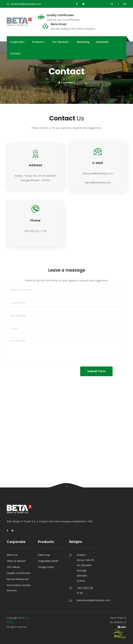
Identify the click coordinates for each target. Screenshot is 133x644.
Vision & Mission (16, 561)
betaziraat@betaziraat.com (98, 173)
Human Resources (18, 579)
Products (39, 42)
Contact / (69, 83)
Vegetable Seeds (48, 561)
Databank (102, 42)
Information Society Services (19, 588)
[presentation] (36, 373)
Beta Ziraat (59, 24)
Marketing (83, 42)
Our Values (13, 567)
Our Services (61, 42)
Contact (15, 54)
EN (125, 4)
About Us (12, 555)
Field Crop (44, 555)
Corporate (18, 42)
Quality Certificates (60, 15)
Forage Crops (46, 567)
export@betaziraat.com (98, 182)
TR (112, 4)
